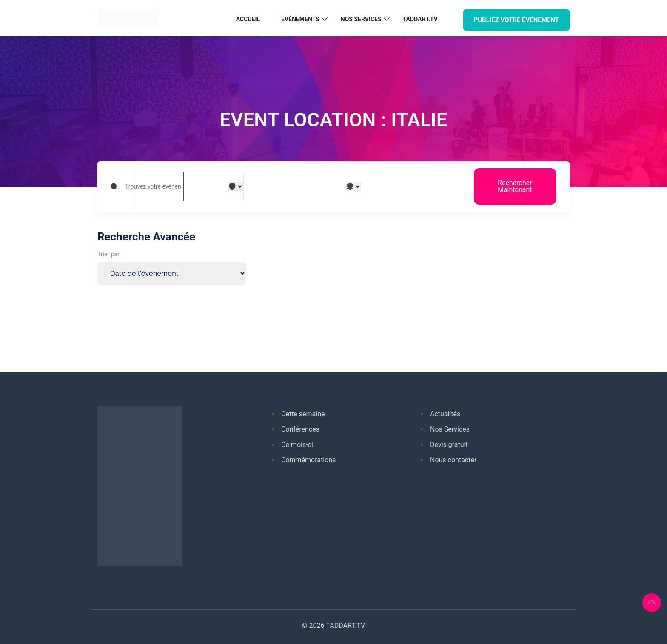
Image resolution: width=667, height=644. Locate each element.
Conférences (300, 429)
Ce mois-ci (297, 445)
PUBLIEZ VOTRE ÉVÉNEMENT (516, 20)
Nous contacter (453, 460)
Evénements (300, 19)
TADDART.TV (420, 19)
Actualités (445, 414)
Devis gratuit (449, 445)
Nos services (361, 19)
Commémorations (308, 460)
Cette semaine (303, 414)
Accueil (248, 19)
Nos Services (450, 429)
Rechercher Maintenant (515, 186)
